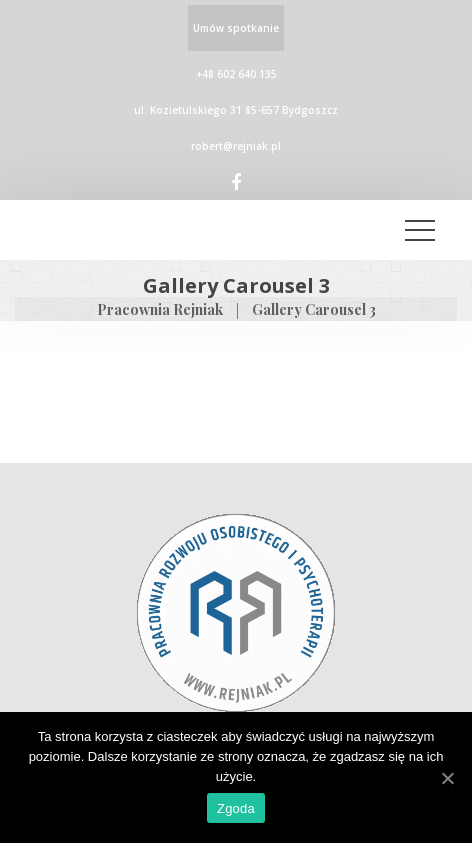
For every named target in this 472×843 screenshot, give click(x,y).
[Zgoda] (447, 778)
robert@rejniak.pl (236, 146)
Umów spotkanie (236, 28)
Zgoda (236, 808)
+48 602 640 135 (236, 74)
